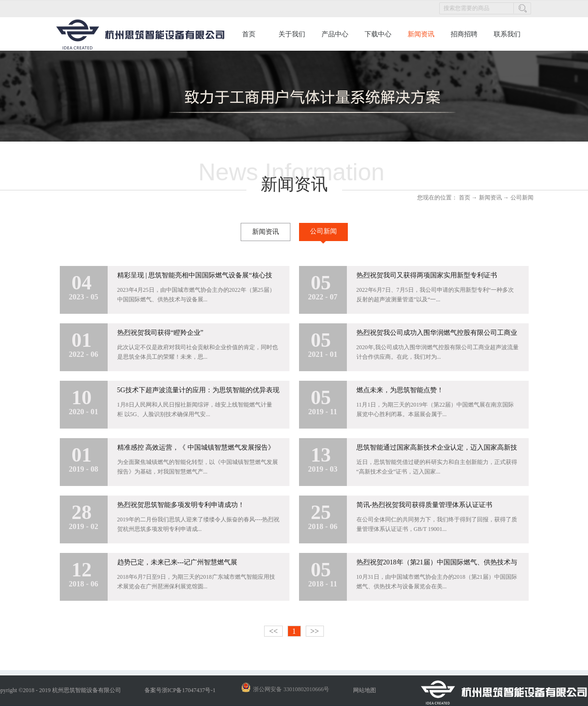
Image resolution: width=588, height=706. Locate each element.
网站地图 (363, 690)
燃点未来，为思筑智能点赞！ (400, 390)
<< (273, 631)
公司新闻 (522, 198)
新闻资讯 (490, 198)
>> (315, 631)
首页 (249, 34)
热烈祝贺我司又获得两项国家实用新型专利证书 (427, 275)
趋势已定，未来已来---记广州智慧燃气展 (178, 562)
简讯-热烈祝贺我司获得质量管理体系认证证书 (425, 505)
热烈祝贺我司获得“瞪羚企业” (160, 333)
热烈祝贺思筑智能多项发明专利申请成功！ (181, 505)
